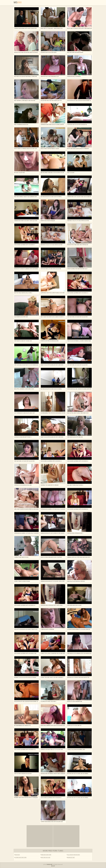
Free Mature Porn (46, 855)
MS (18, 2)
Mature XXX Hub (45, 857)
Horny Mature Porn (20, 857)
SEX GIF (53, 866)
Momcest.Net (71, 857)
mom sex (17, 855)
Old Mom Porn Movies (73, 855)
